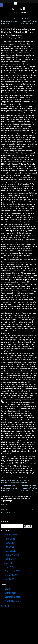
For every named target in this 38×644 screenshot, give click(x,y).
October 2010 (11, 559)
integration (5, 482)
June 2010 (10, 563)
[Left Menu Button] (16, 5)
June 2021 (10, 539)
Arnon (24, 38)
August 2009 (11, 575)
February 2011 (12, 555)
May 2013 (9, 543)
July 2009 (9, 579)
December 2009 (12, 571)
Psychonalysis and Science (11, 480)
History (33, 478)
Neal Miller (20, 9)
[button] (2, 5)
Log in (8, 589)
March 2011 (10, 551)
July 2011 (9, 547)
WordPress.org (12, 601)
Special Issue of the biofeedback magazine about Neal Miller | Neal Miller (23, 505)
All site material (24, 478)
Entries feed (10, 593)
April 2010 (10, 567)
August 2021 (11, 535)
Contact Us (7, 606)
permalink (24, 482)
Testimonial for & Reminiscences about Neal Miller (9, 21)
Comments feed (12, 597)
